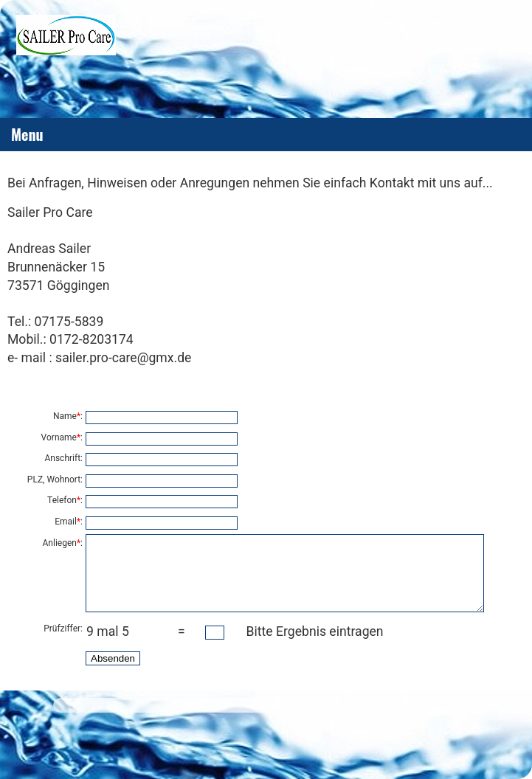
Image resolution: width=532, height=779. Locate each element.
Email (66, 522)
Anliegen (60, 543)
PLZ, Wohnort (54, 479)
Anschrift (62, 458)
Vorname (59, 437)
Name (65, 416)
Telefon (62, 500)
